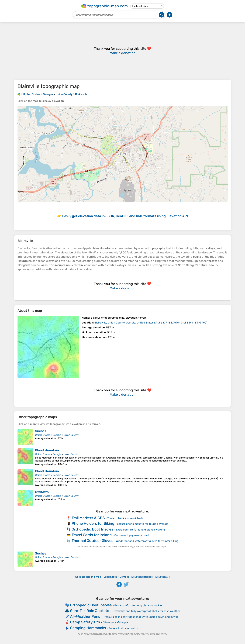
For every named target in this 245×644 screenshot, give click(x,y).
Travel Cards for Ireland (92, 535)
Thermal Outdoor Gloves (92, 541)
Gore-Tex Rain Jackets (90, 611)
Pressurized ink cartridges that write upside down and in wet (140, 617)
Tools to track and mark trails (125, 518)
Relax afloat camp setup (123, 628)
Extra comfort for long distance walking (140, 530)
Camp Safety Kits (85, 622)
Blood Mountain (47, 450)
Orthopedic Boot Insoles (92, 529)
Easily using (125, 216)
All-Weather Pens (85, 616)
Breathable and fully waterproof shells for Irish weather (146, 611)
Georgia (57, 435)
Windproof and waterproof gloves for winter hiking (147, 541)
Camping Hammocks (88, 628)
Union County (71, 435)
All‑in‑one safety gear (116, 622)
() (151, 323)
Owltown (42, 492)
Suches (41, 431)
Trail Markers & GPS (88, 518)
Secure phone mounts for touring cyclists (143, 524)
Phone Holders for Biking (93, 523)
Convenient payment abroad (132, 535)
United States (43, 435)
